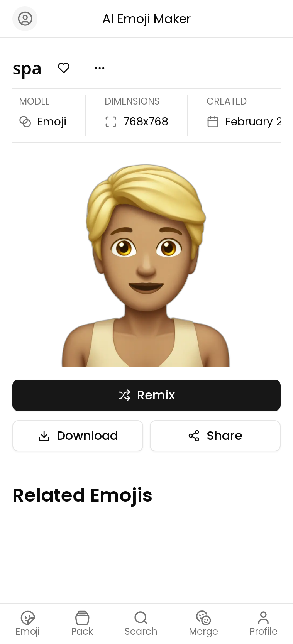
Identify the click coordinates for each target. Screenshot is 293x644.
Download (78, 435)
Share (215, 435)
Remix (146, 395)
